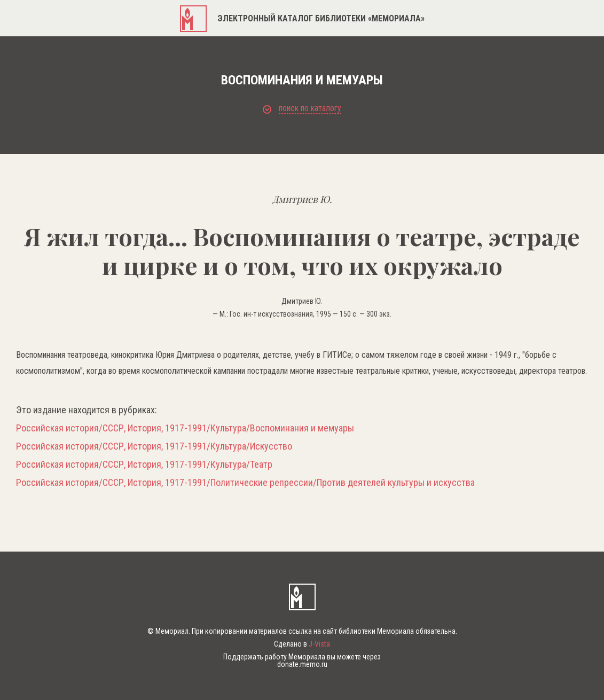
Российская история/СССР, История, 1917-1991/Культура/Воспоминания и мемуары (185, 428)
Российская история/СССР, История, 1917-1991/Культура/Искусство (154, 446)
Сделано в (302, 644)
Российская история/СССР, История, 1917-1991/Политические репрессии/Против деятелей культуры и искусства (245, 483)
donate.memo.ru (302, 664)
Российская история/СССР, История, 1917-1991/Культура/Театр (144, 465)
